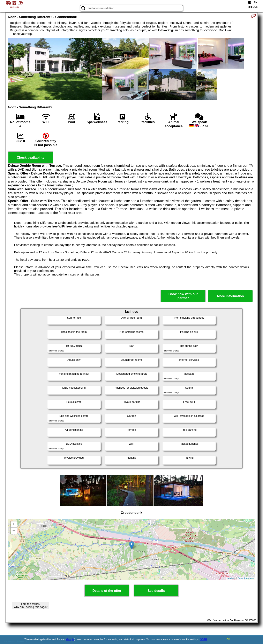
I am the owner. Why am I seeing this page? (30, 605)
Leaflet (230, 578)
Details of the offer (107, 591)
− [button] (14, 531)
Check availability (30, 158)
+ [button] (14, 525)
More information (230, 296)
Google (70, 639)
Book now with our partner (183, 296)
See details (156, 591)
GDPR (204, 639)
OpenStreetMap (246, 578)
